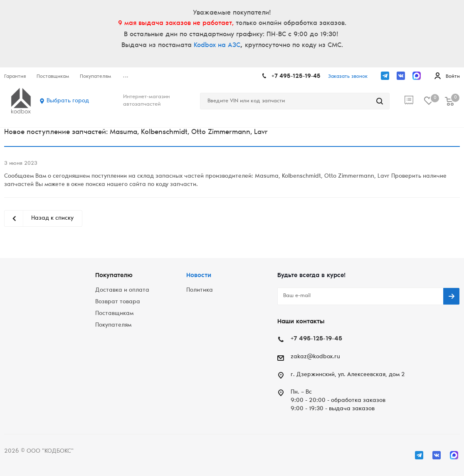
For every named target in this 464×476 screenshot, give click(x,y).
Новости (199, 276)
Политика (200, 290)
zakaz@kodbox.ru (315, 357)
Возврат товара (118, 302)
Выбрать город (68, 101)
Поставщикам (114, 314)
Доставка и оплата (122, 290)
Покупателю (114, 276)
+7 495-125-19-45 (296, 77)
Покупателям (113, 325)
